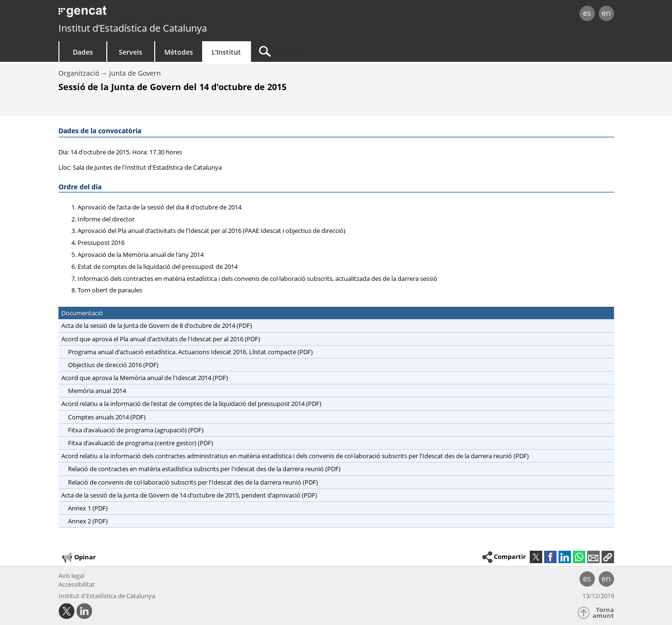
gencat (170, 14)
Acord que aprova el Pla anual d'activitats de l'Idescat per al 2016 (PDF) (161, 339)
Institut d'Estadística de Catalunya (107, 596)
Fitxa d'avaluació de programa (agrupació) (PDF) (136, 430)
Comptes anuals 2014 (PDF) (107, 417)
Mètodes (179, 52)
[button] (608, 557)
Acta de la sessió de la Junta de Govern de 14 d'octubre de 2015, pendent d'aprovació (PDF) (189, 495)
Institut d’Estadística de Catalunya (133, 28)
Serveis (131, 52)
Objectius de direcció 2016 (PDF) (113, 365)
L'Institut (226, 52)
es (587, 13)
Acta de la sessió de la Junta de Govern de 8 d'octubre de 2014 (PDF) (157, 325)
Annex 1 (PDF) (88, 508)
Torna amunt (603, 613)
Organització (79, 73)
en (606, 13)
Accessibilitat (77, 584)
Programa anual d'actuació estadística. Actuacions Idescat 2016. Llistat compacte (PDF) (190, 352)
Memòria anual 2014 (97, 391)
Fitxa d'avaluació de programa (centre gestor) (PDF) (141, 443)
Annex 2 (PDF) (88, 521)
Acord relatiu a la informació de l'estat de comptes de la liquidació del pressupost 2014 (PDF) (191, 404)
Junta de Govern (135, 73)
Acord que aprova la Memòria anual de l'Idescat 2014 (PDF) (145, 378)
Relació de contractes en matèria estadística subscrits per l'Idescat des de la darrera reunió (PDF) (204, 469)
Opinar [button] (78, 557)
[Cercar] (332, 52)
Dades (83, 52)
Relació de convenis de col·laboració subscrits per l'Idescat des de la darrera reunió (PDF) (193, 482)
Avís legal (71, 576)
